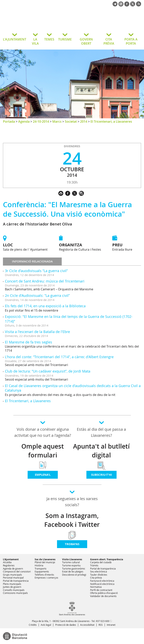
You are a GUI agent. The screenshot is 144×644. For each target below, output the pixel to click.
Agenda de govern (13, 569)
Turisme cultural (71, 562)
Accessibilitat (87, 625)
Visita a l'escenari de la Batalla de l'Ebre (37, 332)
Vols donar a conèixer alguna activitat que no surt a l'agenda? (43, 432)
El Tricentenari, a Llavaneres (111, 121)
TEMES (49, 39)
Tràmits (94, 565)
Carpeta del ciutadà (101, 562)
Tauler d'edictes (99, 575)
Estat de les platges (73, 571)
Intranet (111, 625)
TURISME (65, 39)
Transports (41, 569)
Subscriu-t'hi (101, 475)
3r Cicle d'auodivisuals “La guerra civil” (36, 271)
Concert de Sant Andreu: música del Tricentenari (45, 281)
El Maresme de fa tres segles (29, 342)
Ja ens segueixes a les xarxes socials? (72, 502)
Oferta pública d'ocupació (104, 593)
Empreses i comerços (46, 578)
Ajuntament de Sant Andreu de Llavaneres (34, 22)
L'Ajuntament (11, 559)
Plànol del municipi (45, 562)
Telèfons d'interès (44, 575)
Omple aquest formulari (43, 451)
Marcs (57, 121)
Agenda (24, 121)
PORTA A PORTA (131, 41)
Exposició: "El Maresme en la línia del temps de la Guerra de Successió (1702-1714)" (69, 319)
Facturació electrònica (102, 581)
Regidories (9, 565)
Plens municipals (12, 584)
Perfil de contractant (101, 590)
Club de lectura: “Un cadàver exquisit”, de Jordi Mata (48, 371)
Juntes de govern (12, 587)
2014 (84, 121)
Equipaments (42, 571)
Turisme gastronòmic (74, 569)
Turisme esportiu (71, 565)
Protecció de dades (66, 625)
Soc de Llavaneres (45, 559)
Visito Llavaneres (72, 559)
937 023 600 (103, 621)
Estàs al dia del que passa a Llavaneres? (101, 432)
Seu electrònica (99, 571)
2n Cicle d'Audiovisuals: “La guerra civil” (37, 295)
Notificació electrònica (102, 584)
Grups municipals (12, 575)
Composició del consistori (17, 571)
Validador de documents (103, 596)
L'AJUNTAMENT (15, 39)
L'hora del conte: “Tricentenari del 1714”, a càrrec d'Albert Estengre (59, 357)
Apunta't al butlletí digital (101, 451)
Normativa (96, 587)
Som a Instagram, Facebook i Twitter (72, 520)
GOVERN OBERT (86, 41)
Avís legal (46, 625)
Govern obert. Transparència (107, 559)
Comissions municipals (15, 593)
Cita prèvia (96, 578)
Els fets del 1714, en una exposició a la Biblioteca (45, 306)
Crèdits (33, 625)
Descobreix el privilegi (74, 575)
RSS (101, 625)
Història (39, 565)
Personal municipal (13, 578)
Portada (9, 121)
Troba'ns (72, 544)
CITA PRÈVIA (109, 41)
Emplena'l (43, 475)
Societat (71, 121)
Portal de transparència (16, 581)
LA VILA (35, 41)
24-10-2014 (41, 121)
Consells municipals (14, 590)
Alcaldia (7, 562)
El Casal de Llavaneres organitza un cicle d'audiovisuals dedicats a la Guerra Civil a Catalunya (73, 388)
